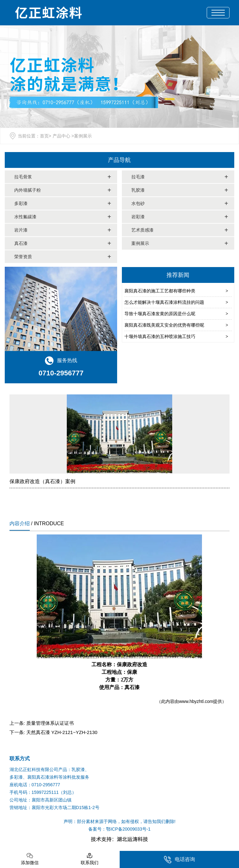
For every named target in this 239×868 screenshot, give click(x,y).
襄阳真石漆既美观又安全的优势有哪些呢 (164, 325)
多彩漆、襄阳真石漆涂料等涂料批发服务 (49, 777)
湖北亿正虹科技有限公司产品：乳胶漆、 (49, 769)
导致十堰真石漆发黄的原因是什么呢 (160, 314)
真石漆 (21, 243)
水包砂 (138, 203)
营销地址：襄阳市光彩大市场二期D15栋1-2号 (54, 807)
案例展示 (140, 243)
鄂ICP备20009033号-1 (128, 829)
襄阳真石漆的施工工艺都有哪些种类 (160, 291)
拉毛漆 (138, 177)
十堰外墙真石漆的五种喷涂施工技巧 (160, 336)
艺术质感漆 (142, 230)
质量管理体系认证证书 (50, 723)
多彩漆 (21, 203)
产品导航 (119, 160)
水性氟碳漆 (25, 217)
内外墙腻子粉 (28, 190)
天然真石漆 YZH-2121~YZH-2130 (62, 732)
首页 (44, 136)
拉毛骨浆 (23, 177)
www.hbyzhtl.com (196, 701)
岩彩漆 (138, 217)
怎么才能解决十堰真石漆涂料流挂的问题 (164, 302)
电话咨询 (179, 860)
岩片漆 (21, 230)
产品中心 (61, 136)
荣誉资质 (23, 257)
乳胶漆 (138, 190)
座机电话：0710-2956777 (35, 785)
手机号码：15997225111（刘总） (43, 792)
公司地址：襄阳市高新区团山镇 (41, 800)
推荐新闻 (178, 275)
